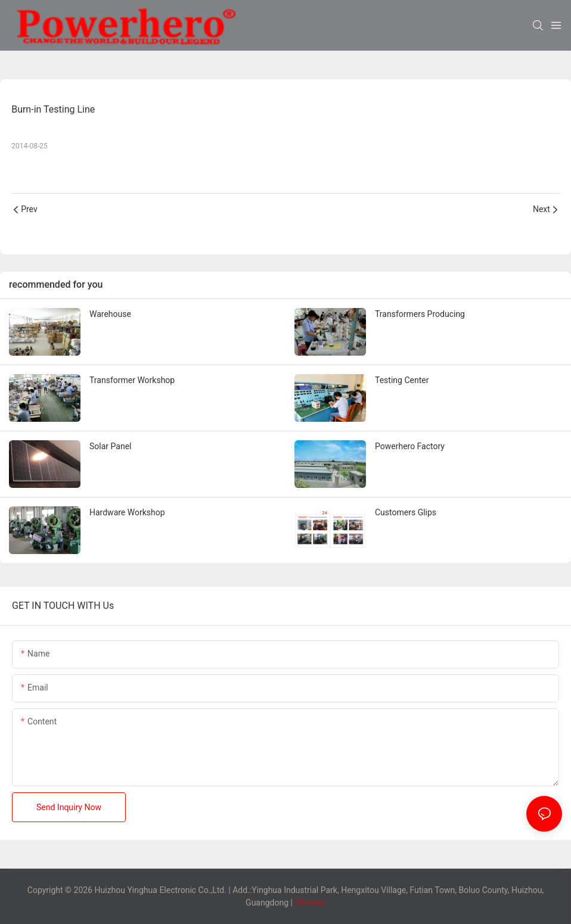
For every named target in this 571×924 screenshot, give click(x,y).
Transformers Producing (420, 314)
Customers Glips (406, 512)
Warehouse (110, 314)
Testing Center (402, 380)
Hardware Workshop (127, 512)
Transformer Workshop (132, 380)
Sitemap (309, 903)
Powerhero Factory (410, 446)
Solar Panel (110, 446)
